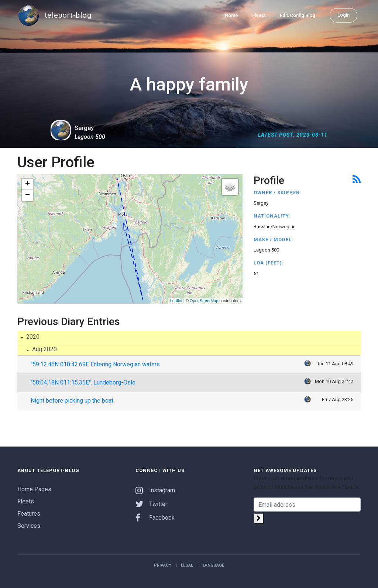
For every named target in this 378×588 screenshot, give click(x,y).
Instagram (155, 490)
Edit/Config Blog (298, 15)
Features (29, 514)
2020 (32, 337)
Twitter (151, 504)
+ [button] (28, 184)
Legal (187, 565)
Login (343, 15)
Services (29, 526)
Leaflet (176, 301)
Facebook (155, 518)
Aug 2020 (44, 349)
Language (213, 565)
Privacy (163, 565)
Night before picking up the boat (72, 401)
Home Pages (34, 489)
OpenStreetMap (204, 301)
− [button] (28, 195)
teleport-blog (54, 16)
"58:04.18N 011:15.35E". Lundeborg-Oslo (83, 382)
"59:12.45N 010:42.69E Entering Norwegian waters (95, 364)
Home (231, 15)
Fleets (259, 15)
